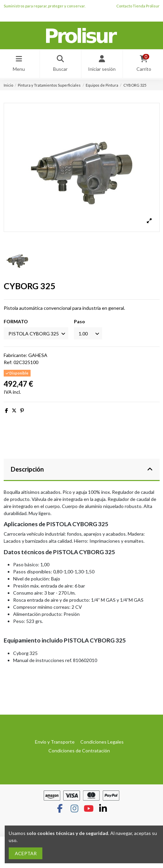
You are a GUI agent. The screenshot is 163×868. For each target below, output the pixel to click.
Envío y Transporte (55, 742)
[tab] (82, 470)
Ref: (8, 362)
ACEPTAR (26, 853)
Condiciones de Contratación (79, 751)
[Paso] (88, 334)
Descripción (82, 469)
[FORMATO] (36, 334)
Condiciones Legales (102, 742)
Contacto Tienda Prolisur (138, 6)
